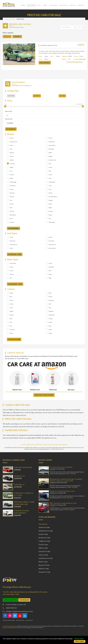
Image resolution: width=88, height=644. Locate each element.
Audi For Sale (43, 534)
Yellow (50, 333)
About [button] (73, 5)
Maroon (12, 315)
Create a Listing (10, 600)
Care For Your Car (16, 353)
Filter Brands (13, 228)
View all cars (43, 524)
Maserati (12, 193)
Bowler (12, 156)
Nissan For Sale (44, 565)
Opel (11, 208)
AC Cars (51, 138)
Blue (11, 297)
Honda (50, 175)
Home (23, 5)
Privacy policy (79, 639)
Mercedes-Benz (53, 197)
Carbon (12, 304)
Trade (62, 96)
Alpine (12, 145)
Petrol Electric (52, 248)
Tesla (11, 219)
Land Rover (13, 186)
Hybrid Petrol (52, 245)
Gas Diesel (13, 241)
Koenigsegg (13, 182)
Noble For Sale (44, 569)
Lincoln (12, 189)
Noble (50, 204)
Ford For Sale (43, 545)
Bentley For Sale (44, 538)
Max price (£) (9, 119)
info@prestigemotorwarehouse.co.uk (18, 611)
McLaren (12, 197)
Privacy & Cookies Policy (9, 620)
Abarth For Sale (44, 527)
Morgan (51, 200)
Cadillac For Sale (44, 541)
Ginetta (12, 175)
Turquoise (12, 330)
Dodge (11, 167)
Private (37, 96)
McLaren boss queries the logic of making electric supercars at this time (66, 480)
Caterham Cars (52, 160)
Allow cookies (80, 641)
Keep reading (71, 474)
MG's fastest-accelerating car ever (63, 503)
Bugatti (51, 156)
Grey (50, 308)
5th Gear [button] (53, 5)
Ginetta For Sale (44, 551)
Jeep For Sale (43, 555)
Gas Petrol (51, 241)
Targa (50, 278)
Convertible (13, 263)
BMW (50, 153)
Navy (11, 319)
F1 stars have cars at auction (61, 467)
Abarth (12, 138)
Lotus (50, 189)
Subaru (50, 215)
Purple (50, 322)
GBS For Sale (43, 548)
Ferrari (50, 167)
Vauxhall (12, 222)
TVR (50, 219)
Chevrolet (12, 164)
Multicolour (52, 315)
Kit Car (12, 271)
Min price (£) (9, 111)
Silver (50, 326)
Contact (81, 5)
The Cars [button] (32, 5)
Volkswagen (52, 222)
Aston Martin (52, 145)
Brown (11, 300)
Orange (51, 319)
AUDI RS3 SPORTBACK (23, 467)
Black (50, 293)
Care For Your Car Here (44, 395)
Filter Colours (14, 339)
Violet (50, 330)
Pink (11, 322)
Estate (11, 267)
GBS (50, 171)
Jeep (50, 178)
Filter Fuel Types (15, 254)
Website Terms (20, 620)
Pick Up (12, 274)
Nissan (12, 204)
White (11, 333)
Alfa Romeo (52, 142)
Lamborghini (52, 182)
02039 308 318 (10, 608)
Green (11, 308)
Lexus (50, 186)
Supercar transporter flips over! (63, 491)
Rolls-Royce (13, 215)
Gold (50, 304)
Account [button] (63, 5)
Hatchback (51, 267)
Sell (39, 5)
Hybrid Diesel (13, 245)
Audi (11, 149)
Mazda (50, 193)
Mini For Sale (43, 562)
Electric (51, 237)
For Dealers (24, 600)
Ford (11, 171)
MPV (50, 271)
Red (11, 326)
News (45, 5)
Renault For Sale (44, 572)
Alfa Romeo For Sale (46, 531)
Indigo (11, 311)
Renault (51, 211)
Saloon (50, 274)
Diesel (11, 237)
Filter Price (11, 129)
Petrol (11, 248)
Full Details (45, 63)
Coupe (50, 263)
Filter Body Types (15, 284)
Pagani (50, 208)
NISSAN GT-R (19, 476)
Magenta (51, 311)
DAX (50, 164)
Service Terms (29, 620)
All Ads (11, 96)
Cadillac (12, 160)
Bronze (50, 297)
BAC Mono (51, 149)
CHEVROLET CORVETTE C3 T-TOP (49, 45)
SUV (11, 278)
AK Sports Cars (14, 142)
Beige (11, 293)
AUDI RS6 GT (19, 485)
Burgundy (51, 300)
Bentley (12, 153)
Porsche (12, 211)
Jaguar (12, 178)
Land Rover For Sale (46, 558)
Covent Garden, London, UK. (14, 604)
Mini (11, 200)
